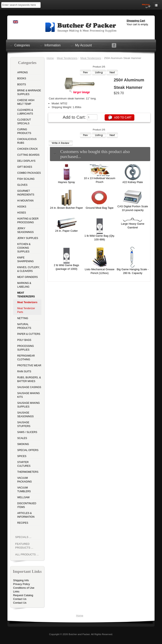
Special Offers (28, 450)
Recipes (23, 523)
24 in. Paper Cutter (66, 231)
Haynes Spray (66, 182)
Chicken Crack (27, 149)
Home (50, 58)
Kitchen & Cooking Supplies (24, 248)
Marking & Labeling (24, 285)
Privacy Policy (21, 584)
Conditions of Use (24, 588)
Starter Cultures (24, 464)
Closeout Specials (24, 122)
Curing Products (24, 131)
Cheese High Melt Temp (26, 102)
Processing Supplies (25, 348)
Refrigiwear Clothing (26, 358)
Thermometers (28, 472)
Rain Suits (24, 371)
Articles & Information (26, 515)
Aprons (22, 72)
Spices (22, 456)
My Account (83, 45)
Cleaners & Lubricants (25, 112)
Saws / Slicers (27, 432)
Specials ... (23, 537)
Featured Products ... (24, 546)
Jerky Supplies (28, 238)
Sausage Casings (29, 387)
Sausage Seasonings (25, 415)
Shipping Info (21, 580)
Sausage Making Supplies (28, 405)
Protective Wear (29, 365)
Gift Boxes (25, 167)
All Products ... (27, 554)
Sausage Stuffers (24, 424)
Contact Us (20, 599)
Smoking (23, 444)
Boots (22, 84)
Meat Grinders (27, 277)
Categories (22, 45)
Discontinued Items (27, 505)
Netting (23, 318)
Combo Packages (29, 173)
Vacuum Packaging (24, 480)
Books (22, 78)
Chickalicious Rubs (27, 141)
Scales (22, 438)
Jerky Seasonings (25, 230)
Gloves (22, 185)
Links (16, 592)
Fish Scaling (26, 179)
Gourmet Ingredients (26, 193)
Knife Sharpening (25, 259)
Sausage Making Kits (28, 395)
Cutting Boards (28, 155)
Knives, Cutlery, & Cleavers (28, 269)
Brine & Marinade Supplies (29, 92)
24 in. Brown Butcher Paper (66, 208)
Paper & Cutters (29, 334)
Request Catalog (23, 595)
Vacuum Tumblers (24, 490)
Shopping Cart (136, 21)
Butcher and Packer (79, 634)
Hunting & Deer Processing (28, 221)
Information (52, 45)
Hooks (22, 207)
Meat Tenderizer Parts (26, 310)
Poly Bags (24, 340)
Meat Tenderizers (67, 58)
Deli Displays (26, 161)
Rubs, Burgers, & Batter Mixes (29, 379)
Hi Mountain (25, 201)
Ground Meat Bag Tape (100, 208)
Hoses (22, 213)
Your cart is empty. (138, 24)
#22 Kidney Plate (133, 182)
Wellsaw (23, 497)
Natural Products (24, 326)
